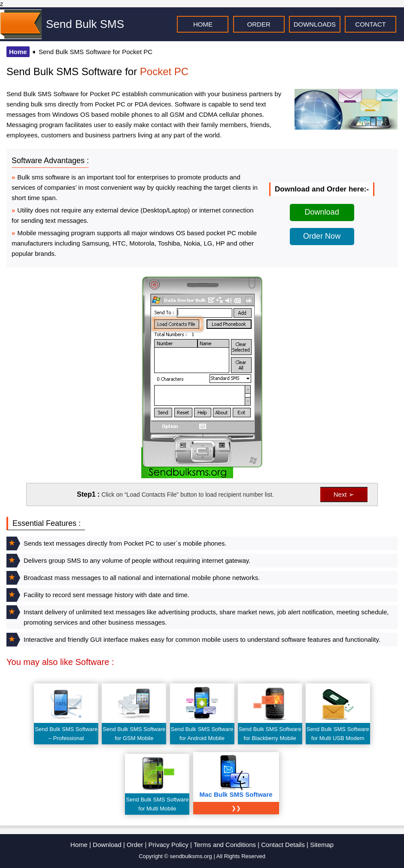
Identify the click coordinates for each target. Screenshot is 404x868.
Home (18, 52)
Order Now (322, 236)
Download (322, 212)
